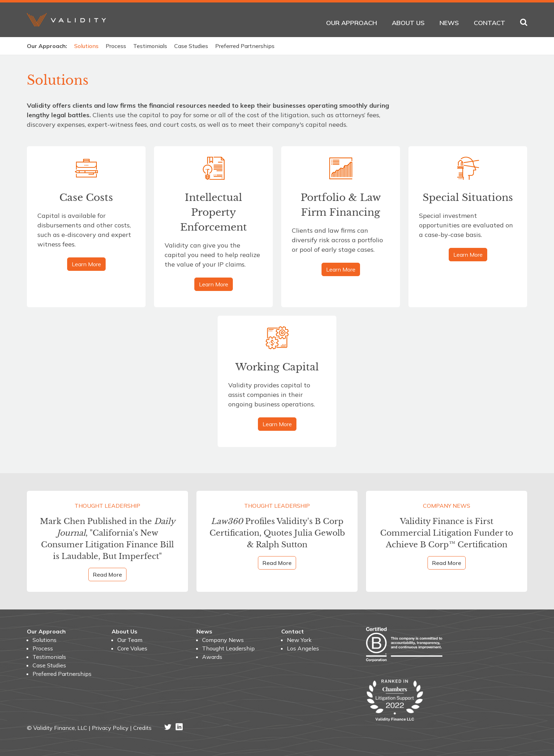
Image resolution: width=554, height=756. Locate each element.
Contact (490, 23)
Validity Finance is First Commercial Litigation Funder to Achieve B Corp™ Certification (447, 533)
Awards (212, 657)
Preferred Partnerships (245, 46)
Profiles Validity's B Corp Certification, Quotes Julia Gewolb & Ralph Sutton (277, 533)
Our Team (130, 640)
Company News (447, 506)
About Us (408, 23)
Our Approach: (47, 46)
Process (116, 46)
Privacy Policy (110, 728)
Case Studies (191, 46)
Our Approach (352, 23)
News (449, 23)
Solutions (86, 46)
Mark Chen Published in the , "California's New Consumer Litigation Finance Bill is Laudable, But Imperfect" (108, 539)
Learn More (86, 264)
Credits (142, 728)
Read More (107, 575)
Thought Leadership (107, 506)
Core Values (132, 648)
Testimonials (150, 46)
